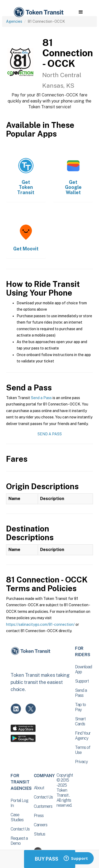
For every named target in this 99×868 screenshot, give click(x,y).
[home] (38, 12)
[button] (81, 12)
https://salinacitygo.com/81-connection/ (40, 624)
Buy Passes (50, 859)
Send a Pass (41, 398)
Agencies (14, 21)
